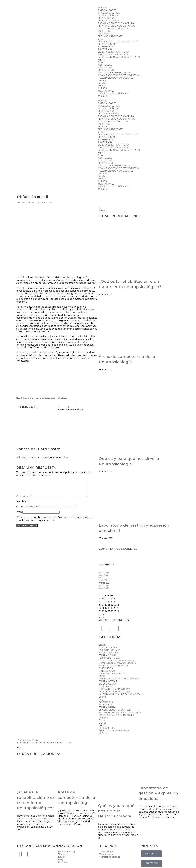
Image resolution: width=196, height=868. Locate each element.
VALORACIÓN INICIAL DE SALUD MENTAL (119, 57)
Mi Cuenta (103, 96)
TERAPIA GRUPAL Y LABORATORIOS (117, 26)
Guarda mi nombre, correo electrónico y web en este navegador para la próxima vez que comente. (55, 522)
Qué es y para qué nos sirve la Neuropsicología (116, 811)
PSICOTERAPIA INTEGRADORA (114, 54)
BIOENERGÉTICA (107, 47)
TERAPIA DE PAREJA (109, 21)
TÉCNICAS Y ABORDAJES (111, 36)
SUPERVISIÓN (105, 31)
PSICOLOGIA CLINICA (109, 13)
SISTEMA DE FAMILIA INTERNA (114, 52)
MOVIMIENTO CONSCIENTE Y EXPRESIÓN (119, 75)
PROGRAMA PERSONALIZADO (114, 93)
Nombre (22, 505)
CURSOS (102, 88)
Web (19, 515)
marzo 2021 (104, 583)
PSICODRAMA (105, 49)
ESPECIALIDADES (107, 10)
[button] (63, 408)
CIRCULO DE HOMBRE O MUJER (115, 73)
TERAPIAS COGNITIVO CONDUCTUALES (118, 41)
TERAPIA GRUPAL (107, 70)
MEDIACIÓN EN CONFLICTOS (113, 28)
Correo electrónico (28, 510)
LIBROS (102, 86)
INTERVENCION (106, 34)
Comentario (24, 500)
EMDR (101, 39)
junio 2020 (104, 585)
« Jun (101, 617)
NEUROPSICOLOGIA (108, 15)
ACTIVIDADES (105, 65)
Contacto (103, 80)
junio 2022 (104, 572)
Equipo (102, 60)
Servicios (102, 8)
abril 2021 (103, 580)
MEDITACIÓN (105, 67)
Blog (100, 62)
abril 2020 (104, 588)
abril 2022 (104, 575)
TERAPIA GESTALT (107, 44)
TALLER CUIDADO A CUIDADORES (116, 78)
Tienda (101, 83)
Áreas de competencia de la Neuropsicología (76, 797)
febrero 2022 (105, 578)
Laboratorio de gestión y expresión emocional (158, 793)
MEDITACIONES (106, 91)
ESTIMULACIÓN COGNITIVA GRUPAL (117, 23)
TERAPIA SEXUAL (107, 18)
